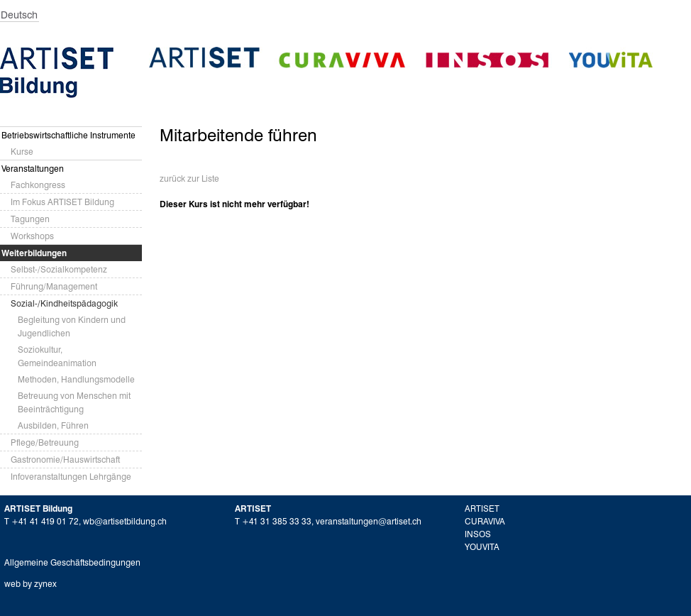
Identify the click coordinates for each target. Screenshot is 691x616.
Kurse (22, 152)
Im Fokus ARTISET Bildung (62, 202)
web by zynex (31, 584)
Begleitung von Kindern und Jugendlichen (72, 326)
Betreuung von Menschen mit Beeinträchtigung (74, 402)
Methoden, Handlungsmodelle (76, 379)
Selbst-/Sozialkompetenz (59, 269)
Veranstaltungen (33, 169)
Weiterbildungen (34, 253)
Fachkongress (38, 185)
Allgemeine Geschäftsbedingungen (72, 562)
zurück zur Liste (189, 178)
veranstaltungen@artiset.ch (369, 521)
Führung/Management (54, 286)
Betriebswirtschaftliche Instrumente (68, 135)
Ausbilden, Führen (53, 425)
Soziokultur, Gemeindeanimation (57, 356)
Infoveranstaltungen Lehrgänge (71, 477)
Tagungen (30, 219)
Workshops (32, 236)
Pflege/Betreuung (45, 442)
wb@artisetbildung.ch (125, 521)
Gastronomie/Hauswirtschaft (65, 460)
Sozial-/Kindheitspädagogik (64, 303)
